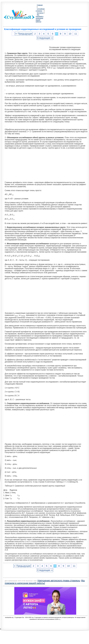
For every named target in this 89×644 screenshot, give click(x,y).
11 (76, 34)
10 (70, 34)
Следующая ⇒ (45, 38)
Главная (40, 5)
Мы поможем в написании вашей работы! (40, 18)
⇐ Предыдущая (24, 34)
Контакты (40, 13)
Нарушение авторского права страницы (59, 580)
